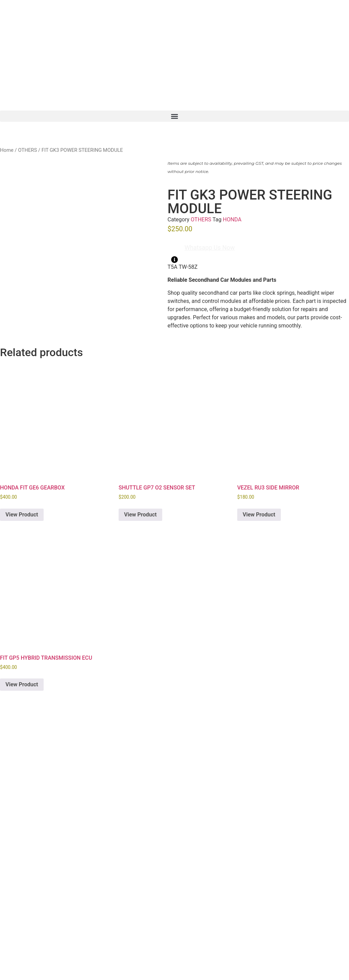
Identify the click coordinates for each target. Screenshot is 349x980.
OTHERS (27, 150)
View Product (22, 515)
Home (7, 150)
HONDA (232, 220)
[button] (174, 116)
